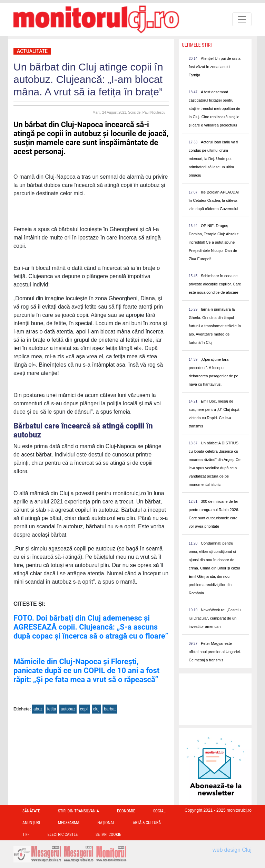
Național (106, 823)
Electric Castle (63, 834)
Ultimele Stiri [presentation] (197, 45)
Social (159, 811)
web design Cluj (232, 850)
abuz (38, 709)
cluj (96, 709)
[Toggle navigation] (242, 19)
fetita (51, 709)
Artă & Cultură (147, 823)
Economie (126, 811)
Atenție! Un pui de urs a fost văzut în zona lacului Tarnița (215, 67)
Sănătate (31, 811)
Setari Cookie (108, 834)
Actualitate (32, 51)
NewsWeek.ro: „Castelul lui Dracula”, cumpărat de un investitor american (215, 618)
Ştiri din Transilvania (78, 811)
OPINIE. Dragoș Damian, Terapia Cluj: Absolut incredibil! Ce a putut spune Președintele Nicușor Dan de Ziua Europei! (214, 242)
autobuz (68, 709)
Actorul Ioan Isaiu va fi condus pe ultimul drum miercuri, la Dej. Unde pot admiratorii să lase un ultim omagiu (213, 159)
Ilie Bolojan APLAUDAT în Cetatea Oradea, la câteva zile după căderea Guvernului (214, 200)
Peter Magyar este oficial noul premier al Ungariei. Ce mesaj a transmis (215, 652)
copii (84, 709)
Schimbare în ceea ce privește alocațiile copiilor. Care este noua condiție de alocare (215, 284)
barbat (110, 709)
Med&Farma (69, 823)
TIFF (26, 834)
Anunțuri (31, 823)
